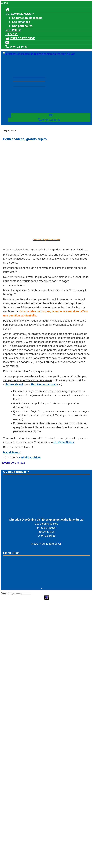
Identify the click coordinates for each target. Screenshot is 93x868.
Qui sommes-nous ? (20, 14)
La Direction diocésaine (27, 18)
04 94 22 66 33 (16, 47)
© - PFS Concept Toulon (22, 588)
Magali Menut (12, 452)
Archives (36, 457)
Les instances (21, 22)
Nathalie (24, 457)
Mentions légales (54, 588)
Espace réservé (20, 38)
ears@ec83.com (64, 442)
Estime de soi (14, 384)
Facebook (12, 573)
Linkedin (11, 578)
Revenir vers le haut (13, 463)
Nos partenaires (22, 26)
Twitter (10, 568)
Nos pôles (13, 30)
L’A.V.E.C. (12, 34)
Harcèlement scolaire (45, 384)
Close (4, 3)
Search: (6, 593)
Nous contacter (18, 583)
